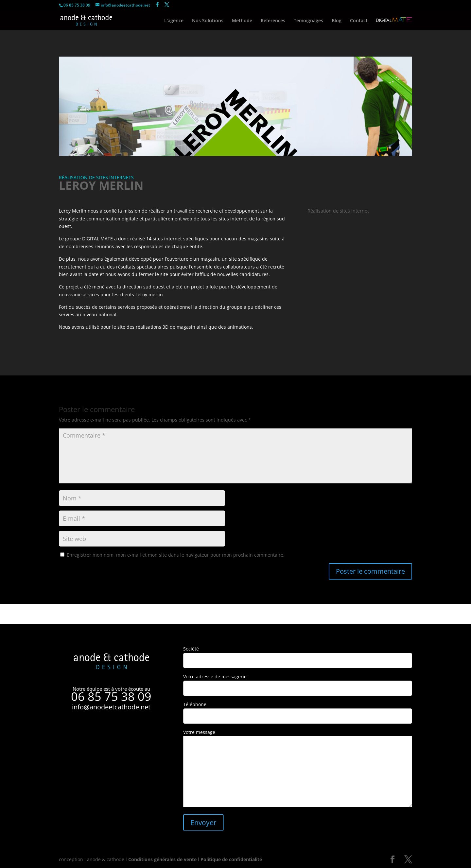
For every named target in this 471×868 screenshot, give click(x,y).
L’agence (174, 21)
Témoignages (308, 21)
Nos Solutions (208, 21)
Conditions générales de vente (162, 859)
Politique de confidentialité (231, 859)
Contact (359, 21)
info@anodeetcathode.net (111, 707)
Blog (337, 21)
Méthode (242, 21)
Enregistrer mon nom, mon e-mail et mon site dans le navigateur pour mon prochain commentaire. (176, 555)
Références (273, 21)
